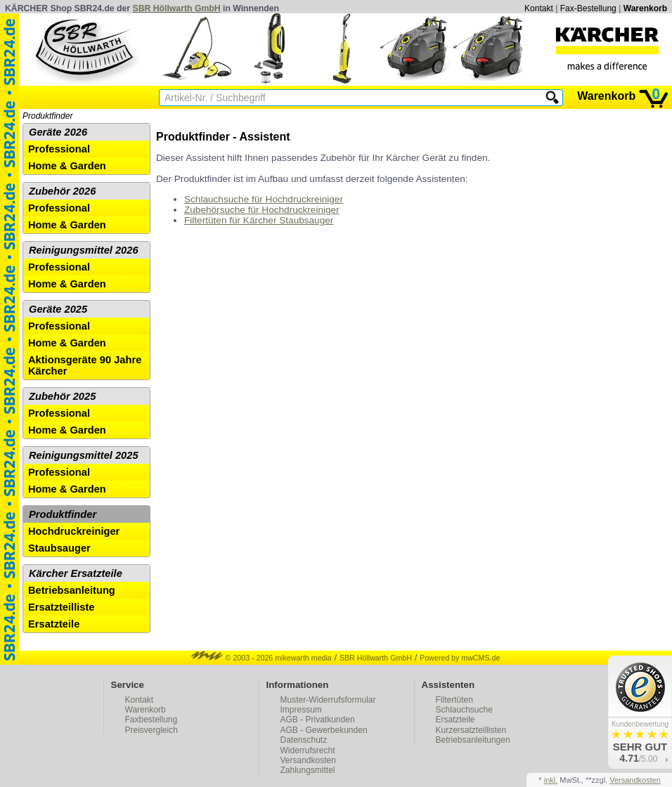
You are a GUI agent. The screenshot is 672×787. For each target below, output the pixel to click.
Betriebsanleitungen (473, 740)
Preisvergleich (151, 730)
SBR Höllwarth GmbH (177, 8)
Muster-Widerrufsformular (328, 700)
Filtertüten (454, 700)
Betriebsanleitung (72, 590)
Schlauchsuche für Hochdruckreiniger (264, 199)
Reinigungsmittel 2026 (84, 250)
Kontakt (539, 8)
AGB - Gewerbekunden (324, 730)
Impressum (301, 710)
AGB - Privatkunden (318, 720)
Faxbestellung (151, 720)
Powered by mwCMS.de (460, 658)
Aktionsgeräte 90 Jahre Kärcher (85, 365)
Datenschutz (304, 740)
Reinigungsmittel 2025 (84, 455)
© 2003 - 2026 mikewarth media (261, 658)
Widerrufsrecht (308, 750)
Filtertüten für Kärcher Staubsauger (259, 220)
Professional (59, 149)
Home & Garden (67, 166)
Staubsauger (59, 548)
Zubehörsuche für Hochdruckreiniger (262, 210)
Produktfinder (47, 116)
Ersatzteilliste (62, 607)
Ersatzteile (54, 624)
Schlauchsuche (464, 710)
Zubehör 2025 (62, 396)
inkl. (551, 780)
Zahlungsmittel (308, 770)
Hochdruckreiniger (74, 531)
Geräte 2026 (58, 132)
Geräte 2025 (58, 309)
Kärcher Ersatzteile (76, 573)
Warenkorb (645, 8)
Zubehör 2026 (62, 191)
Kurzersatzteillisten (471, 730)
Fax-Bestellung (588, 8)
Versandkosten (308, 760)
